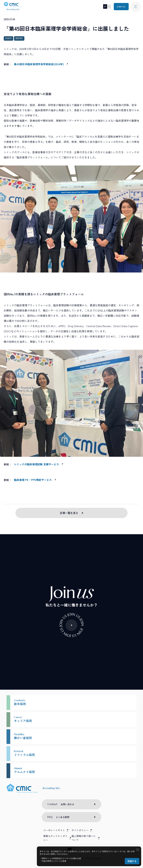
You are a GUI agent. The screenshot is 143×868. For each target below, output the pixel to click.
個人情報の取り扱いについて (84, 838)
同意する (132, 861)
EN (109, 6)
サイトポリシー (80, 830)
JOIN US (121, 7)
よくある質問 (58, 817)
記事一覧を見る (69, 513)
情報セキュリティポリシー (55, 838)
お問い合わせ (61, 804)
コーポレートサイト (54, 830)
